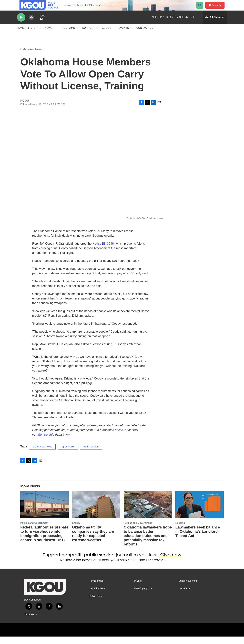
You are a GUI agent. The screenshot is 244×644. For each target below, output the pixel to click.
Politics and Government (34, 530)
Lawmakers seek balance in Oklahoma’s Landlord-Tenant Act (198, 539)
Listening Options (143, 596)
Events (124, 35)
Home (21, 35)
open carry (68, 454)
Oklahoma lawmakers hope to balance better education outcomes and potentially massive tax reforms (148, 543)
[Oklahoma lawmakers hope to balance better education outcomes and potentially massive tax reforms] (148, 512)
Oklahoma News (31, 56)
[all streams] (215, 25)
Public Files (96, 603)
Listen (33, 35)
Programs (67, 35)
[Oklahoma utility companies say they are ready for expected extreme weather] (96, 512)
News (49, 35)
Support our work (188, 588)
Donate (218, 9)
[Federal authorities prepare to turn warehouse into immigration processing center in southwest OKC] (44, 512)
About (107, 35)
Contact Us (145, 35)
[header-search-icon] (201, 9)
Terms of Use (96, 588)
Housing (180, 530)
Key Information (98, 596)
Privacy (138, 588)
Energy (76, 530)
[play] (21, 25)
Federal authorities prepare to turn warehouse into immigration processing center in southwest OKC (44, 541)
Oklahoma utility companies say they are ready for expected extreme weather (93, 541)
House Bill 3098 (103, 251)
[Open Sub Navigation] (40, 35)
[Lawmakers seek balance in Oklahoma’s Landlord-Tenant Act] (200, 512)
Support (89, 35)
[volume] (31, 25)
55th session (91, 454)
